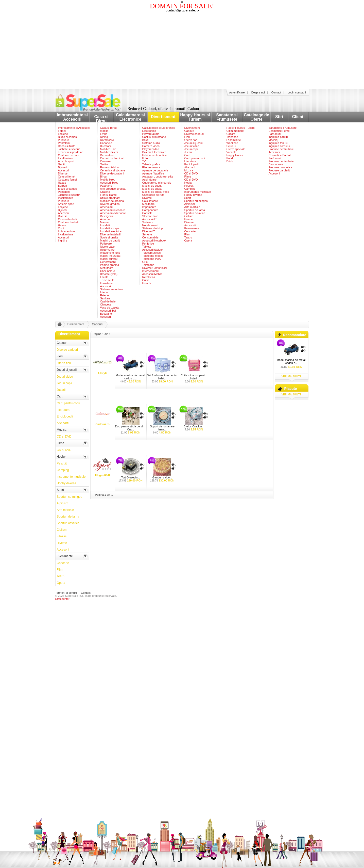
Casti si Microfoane (154, 137)
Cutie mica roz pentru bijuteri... (194, 377)
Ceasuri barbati (68, 219)
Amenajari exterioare (113, 213)
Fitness (189, 219)
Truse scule (107, 280)
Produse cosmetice (281, 167)
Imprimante (149, 207)
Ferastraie (107, 283)
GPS (145, 262)
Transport (232, 137)
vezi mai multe (292, 376)
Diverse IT (149, 231)
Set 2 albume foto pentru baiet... (162, 377)
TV (144, 161)
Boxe (145, 140)
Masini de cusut (152, 186)
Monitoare (149, 204)
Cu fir (146, 280)
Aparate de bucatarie (155, 170)
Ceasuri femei (67, 176)
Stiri (279, 117)
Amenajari (107, 207)
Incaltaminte (66, 158)
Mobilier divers (109, 152)
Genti (61, 164)
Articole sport (66, 161)
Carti (187, 155)
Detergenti (107, 216)
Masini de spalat (152, 189)
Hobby (188, 183)
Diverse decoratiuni (112, 173)
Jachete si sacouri (69, 149)
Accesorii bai (108, 311)
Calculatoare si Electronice (130, 117)
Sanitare (105, 298)
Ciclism (189, 216)
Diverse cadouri (194, 134)
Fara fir (147, 283)
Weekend (232, 143)
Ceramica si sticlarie (113, 170)
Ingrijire (63, 240)
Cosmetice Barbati (280, 155)
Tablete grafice (151, 164)
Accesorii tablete (153, 250)
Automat (105, 219)
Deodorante (276, 164)
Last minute (234, 140)
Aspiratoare (149, 180)
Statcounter (62, 599)
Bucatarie (106, 314)
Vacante (232, 152)
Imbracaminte (67, 231)
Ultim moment (235, 131)
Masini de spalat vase (156, 192)
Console (147, 213)
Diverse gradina (110, 204)
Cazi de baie (108, 301)
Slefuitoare (107, 268)
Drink (230, 161)
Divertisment (163, 117)
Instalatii (105, 225)
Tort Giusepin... (131, 477)
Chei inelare (108, 271)
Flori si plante (108, 195)
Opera (188, 240)
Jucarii (188, 152)
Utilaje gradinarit (110, 198)
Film (187, 234)
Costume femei (67, 180)
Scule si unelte (109, 237)
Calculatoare (150, 201)
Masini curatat (109, 259)
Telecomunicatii (152, 253)
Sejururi (231, 146)
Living (104, 134)
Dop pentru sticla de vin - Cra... (131, 428)
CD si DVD (191, 173)
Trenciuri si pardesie (71, 152)
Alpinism (190, 204)
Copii (61, 228)
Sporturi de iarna (195, 210)
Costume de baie (69, 155)
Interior (105, 292)
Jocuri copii (191, 149)
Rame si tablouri (110, 167)
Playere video (151, 149)
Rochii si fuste (67, 146)
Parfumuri (275, 134)
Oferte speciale (236, 149)
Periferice (148, 244)
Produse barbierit (279, 170)
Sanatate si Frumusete (227, 117)
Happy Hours (235, 155)
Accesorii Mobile (152, 274)
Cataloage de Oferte (256, 117)
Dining (104, 137)
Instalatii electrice (111, 231)
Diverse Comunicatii (155, 268)
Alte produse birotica (113, 189)
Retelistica (149, 277)
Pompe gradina (110, 265)
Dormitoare (107, 140)
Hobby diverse (193, 195)
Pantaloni (64, 143)
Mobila (104, 131)
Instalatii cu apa (110, 228)
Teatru (188, 237)
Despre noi (258, 92)
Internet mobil (151, 271)
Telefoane (148, 265)
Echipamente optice (155, 155)
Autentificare (237, 92)
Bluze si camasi (68, 137)
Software (148, 222)
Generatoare (108, 262)
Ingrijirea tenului (279, 143)
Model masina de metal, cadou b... (131, 377)
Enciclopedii (192, 164)
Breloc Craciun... (194, 426)
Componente (150, 210)
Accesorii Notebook (154, 240)
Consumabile (150, 237)
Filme (188, 176)
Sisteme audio (151, 143)
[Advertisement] (182, 51)
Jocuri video (192, 146)
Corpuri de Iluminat (112, 158)
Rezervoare (107, 250)
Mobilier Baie (108, 149)
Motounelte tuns (110, 253)
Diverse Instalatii (110, 234)
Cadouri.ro (102, 424)
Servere (147, 234)
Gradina (105, 192)
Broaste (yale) (109, 274)
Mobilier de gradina (112, 201)
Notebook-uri (150, 225)
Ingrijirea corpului (279, 146)
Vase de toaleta (110, 308)
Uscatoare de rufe (153, 195)
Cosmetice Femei (280, 131)
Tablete (147, 247)
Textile (104, 164)
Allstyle (102, 373)
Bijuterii (63, 167)
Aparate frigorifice (153, 173)
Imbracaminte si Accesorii (72, 117)
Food (230, 158)
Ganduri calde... (162, 477)
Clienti (298, 117)
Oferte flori (191, 140)
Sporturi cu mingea (196, 201)
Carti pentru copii (195, 158)
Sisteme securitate (112, 289)
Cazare (231, 134)
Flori (187, 137)
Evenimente (192, 228)
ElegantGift (103, 475)
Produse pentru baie (281, 149)
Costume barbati (68, 222)
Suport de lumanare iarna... (162, 428)
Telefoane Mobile (153, 256)
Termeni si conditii (66, 593)
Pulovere (64, 140)
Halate (62, 183)
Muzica (189, 170)
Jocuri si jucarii (194, 143)
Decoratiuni (107, 155)
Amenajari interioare (113, 210)
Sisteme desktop (153, 228)
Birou (103, 176)
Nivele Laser (108, 247)
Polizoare (106, 244)
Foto (145, 158)
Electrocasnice (151, 167)
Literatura (190, 161)
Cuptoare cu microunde (157, 183)
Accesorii (64, 170)
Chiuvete (106, 304)
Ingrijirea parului (279, 137)
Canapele (106, 143)
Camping (190, 189)
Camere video (151, 146)
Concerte (190, 231)
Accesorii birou (109, 183)
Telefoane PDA (152, 259)
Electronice (149, 131)
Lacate (104, 277)
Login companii (297, 92)
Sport (188, 198)
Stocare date (150, 216)
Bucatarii (106, 146)
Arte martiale (192, 207)
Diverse (63, 173)
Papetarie (106, 186)
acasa (59, 325)
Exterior (105, 295)
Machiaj (273, 140)
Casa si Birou (101, 119)
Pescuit (189, 186)
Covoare (106, 161)
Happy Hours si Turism (195, 117)
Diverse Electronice (154, 152)
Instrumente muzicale (198, 192)
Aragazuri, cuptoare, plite (158, 176)
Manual (105, 222)
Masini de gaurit (110, 240)
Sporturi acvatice (195, 213)
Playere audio (151, 134)
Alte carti (190, 167)
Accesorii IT (150, 219)
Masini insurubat (110, 256)
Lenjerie (63, 134)
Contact (276, 92)
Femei (62, 131)
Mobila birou (108, 180)
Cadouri (189, 131)
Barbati (63, 186)
